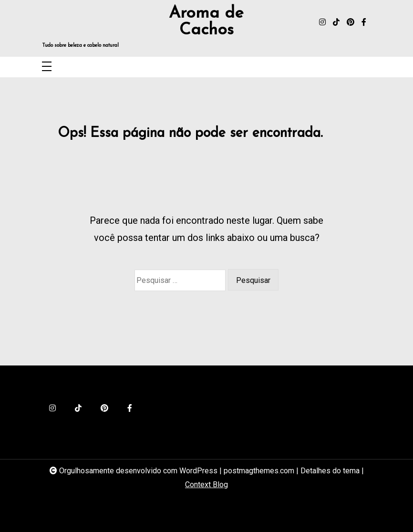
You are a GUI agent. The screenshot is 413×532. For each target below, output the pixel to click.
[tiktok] (336, 22)
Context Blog (206, 485)
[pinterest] (351, 22)
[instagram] (322, 22)
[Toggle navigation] (47, 67)
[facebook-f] (364, 22)
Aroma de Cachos (206, 22)
